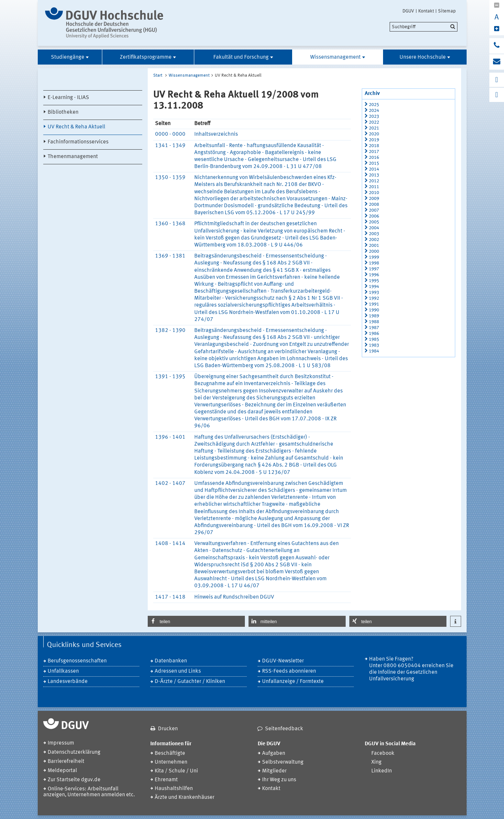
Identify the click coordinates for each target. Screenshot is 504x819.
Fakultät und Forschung (241, 57)
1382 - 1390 (170, 331)
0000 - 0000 (170, 134)
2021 (374, 128)
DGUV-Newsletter (283, 661)
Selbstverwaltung (283, 762)
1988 (374, 322)
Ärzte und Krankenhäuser (185, 798)
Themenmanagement (73, 157)
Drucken (168, 729)
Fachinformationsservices (78, 142)
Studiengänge (68, 57)
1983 (374, 345)
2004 (374, 228)
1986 (374, 334)
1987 (374, 328)
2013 (374, 175)
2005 (374, 222)
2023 (374, 116)
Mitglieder (274, 771)
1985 (374, 339)
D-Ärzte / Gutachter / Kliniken (190, 682)
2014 (374, 169)
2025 (374, 105)
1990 (374, 310)
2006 (374, 216)
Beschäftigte (170, 754)
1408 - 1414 (170, 544)
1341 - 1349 (170, 146)
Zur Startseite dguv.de (74, 780)
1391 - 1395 (170, 377)
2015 (374, 163)
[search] (424, 27)
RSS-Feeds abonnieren (289, 671)
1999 (374, 257)
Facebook (383, 754)
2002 (374, 240)
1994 (374, 287)
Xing (376, 762)
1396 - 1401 (170, 437)
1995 (374, 281)
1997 (374, 269)
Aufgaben (274, 754)
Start (158, 76)
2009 (374, 199)
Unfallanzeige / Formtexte (293, 682)
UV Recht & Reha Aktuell (76, 127)
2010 (374, 193)
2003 (374, 234)
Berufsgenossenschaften (77, 661)
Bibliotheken (63, 112)
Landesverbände (68, 682)
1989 (374, 316)
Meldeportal (62, 771)
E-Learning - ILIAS (68, 98)
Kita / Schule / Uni (176, 771)
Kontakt (426, 11)
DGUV (408, 11)
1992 (374, 298)
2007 (374, 210)
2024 (374, 111)
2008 (374, 204)
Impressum (61, 743)
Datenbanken (171, 661)
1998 (374, 263)
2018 (374, 146)
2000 (374, 251)
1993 (374, 292)
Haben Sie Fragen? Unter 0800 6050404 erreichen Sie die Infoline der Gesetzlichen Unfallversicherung (411, 669)
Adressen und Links (178, 671)
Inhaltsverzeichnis (216, 134)
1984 (374, 351)
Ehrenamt (166, 780)
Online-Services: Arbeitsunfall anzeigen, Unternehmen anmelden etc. (89, 792)
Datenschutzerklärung (74, 752)
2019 (374, 140)
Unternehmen (171, 762)
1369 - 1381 (170, 256)
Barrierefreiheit (66, 762)
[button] (196, 621)
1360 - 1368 (170, 224)
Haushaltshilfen (174, 789)
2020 (374, 134)
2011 (374, 187)
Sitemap (447, 11)
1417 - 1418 (170, 597)
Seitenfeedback (284, 729)
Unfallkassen (63, 671)
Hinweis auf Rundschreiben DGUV (234, 597)
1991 (374, 304)
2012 (374, 181)
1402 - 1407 (170, 484)
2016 (374, 158)
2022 (374, 122)
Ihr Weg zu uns (279, 780)
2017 (374, 152)
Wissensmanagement (335, 57)
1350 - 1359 (170, 178)
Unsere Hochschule (423, 57)
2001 (374, 246)
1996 (374, 275)
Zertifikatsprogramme (146, 57)
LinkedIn (382, 771)
